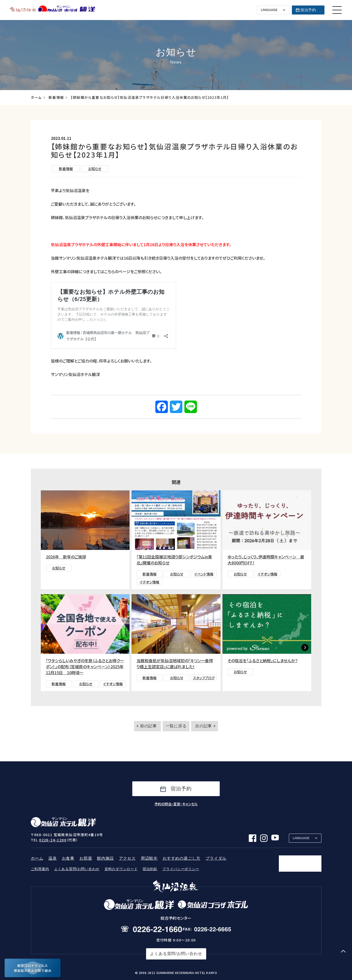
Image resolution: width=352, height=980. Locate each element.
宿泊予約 (308, 10)
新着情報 (56, 97)
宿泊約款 (150, 869)
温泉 (53, 858)
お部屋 (86, 858)
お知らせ (95, 169)
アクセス (127, 858)
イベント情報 (204, 574)
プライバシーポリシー (181, 869)
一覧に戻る (176, 726)
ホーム (36, 97)
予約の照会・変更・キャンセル (176, 804)
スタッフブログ (204, 678)
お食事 (68, 858)
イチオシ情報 (149, 582)
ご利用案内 (40, 869)
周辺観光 (149, 858)
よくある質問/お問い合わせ (77, 869)
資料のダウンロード (121, 869)
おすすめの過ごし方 (182, 858)
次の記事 (204, 726)
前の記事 (148, 726)
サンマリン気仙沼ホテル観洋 (53, 10)
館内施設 (105, 858)
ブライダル (216, 858)
